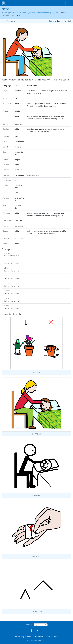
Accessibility (39, 637)
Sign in (52, 21)
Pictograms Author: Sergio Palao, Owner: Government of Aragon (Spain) (31, 13)
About (48, 637)
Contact (56, 637)
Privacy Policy (19, 637)
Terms (29, 637)
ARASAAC (7, 9)
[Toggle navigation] (68, 3)
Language (29, 625)
